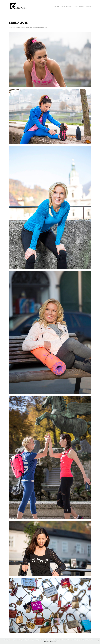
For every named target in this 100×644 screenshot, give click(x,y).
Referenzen (69, 7)
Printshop (88, 7)
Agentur (63, 7)
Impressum (82, 7)
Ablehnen (53, 642)
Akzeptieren (46, 642)
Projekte (57, 7)
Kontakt (76, 7)
